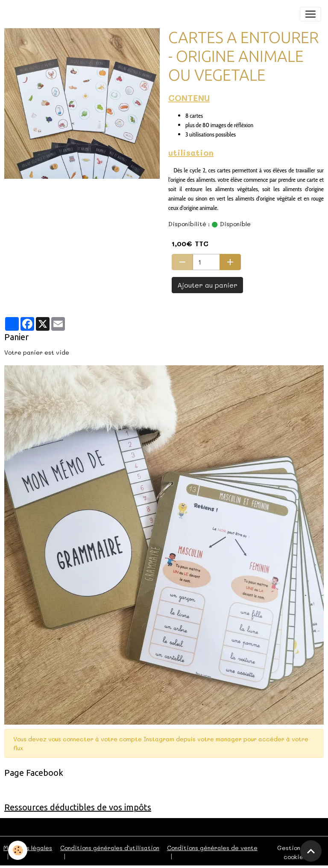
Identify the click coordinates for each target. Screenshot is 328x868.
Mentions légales (28, 848)
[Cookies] (18, 850)
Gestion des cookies (295, 852)
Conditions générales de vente (212, 848)
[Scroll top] (311, 851)
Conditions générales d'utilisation (110, 848)
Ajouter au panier (207, 285)
